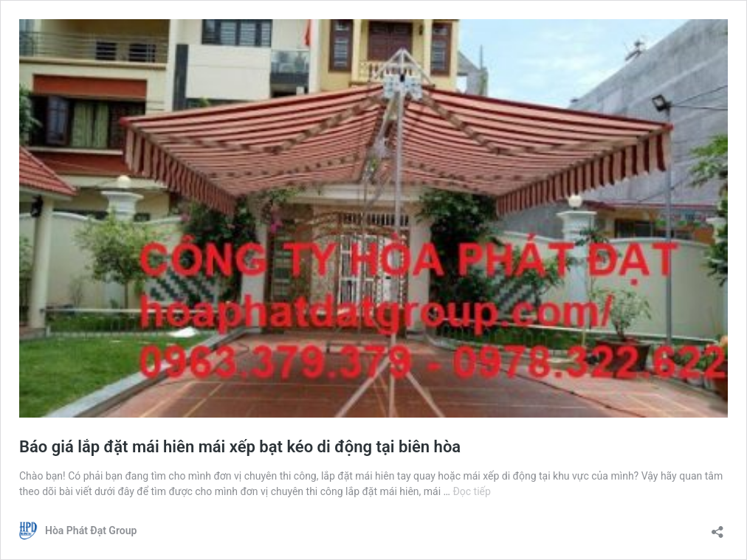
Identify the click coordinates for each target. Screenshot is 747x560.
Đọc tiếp (471, 491)
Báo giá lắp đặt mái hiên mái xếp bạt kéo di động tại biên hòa (240, 447)
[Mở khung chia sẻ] (717, 527)
